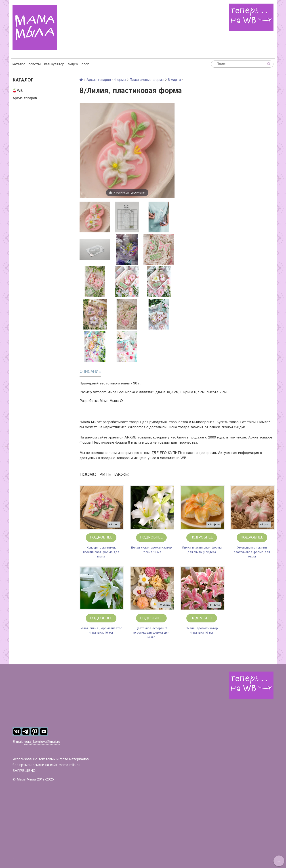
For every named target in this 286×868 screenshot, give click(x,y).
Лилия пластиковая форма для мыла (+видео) (202, 550)
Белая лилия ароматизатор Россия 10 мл (151, 550)
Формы (120, 80)
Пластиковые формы (147, 80)
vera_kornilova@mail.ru (42, 742)
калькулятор (54, 64)
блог (85, 64)
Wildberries (137, 427)
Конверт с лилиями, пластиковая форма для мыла (101, 552)
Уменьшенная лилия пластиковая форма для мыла (252, 552)
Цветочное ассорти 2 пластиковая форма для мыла (151, 633)
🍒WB (18, 91)
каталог (19, 64)
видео (73, 64)
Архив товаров (25, 98)
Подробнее (101, 537)
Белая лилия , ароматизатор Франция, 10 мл (101, 630)
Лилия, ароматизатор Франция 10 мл (202, 630)
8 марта (174, 80)
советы (35, 64)
